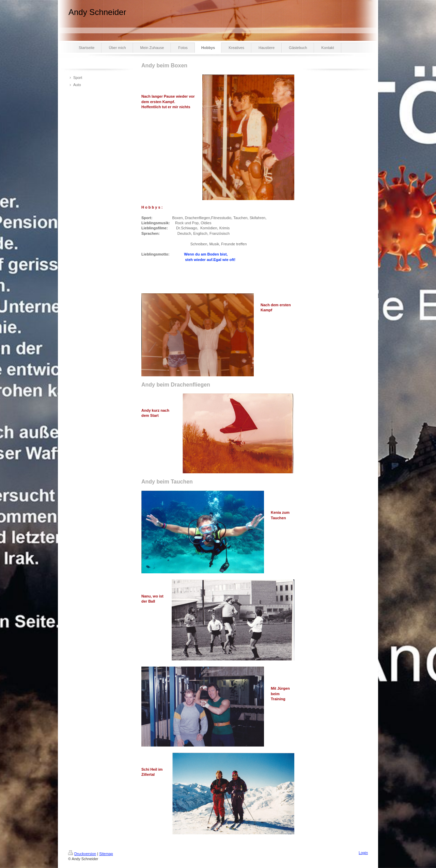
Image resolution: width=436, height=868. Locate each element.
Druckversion (82, 854)
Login (363, 853)
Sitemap (106, 854)
